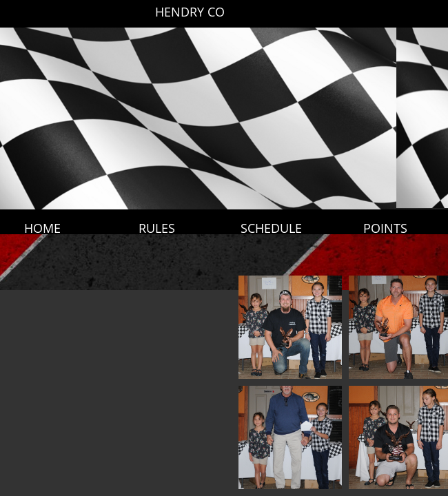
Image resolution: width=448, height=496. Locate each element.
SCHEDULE (271, 228)
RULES (157, 228)
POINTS (385, 228)
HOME (42, 228)
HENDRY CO (190, 12)
